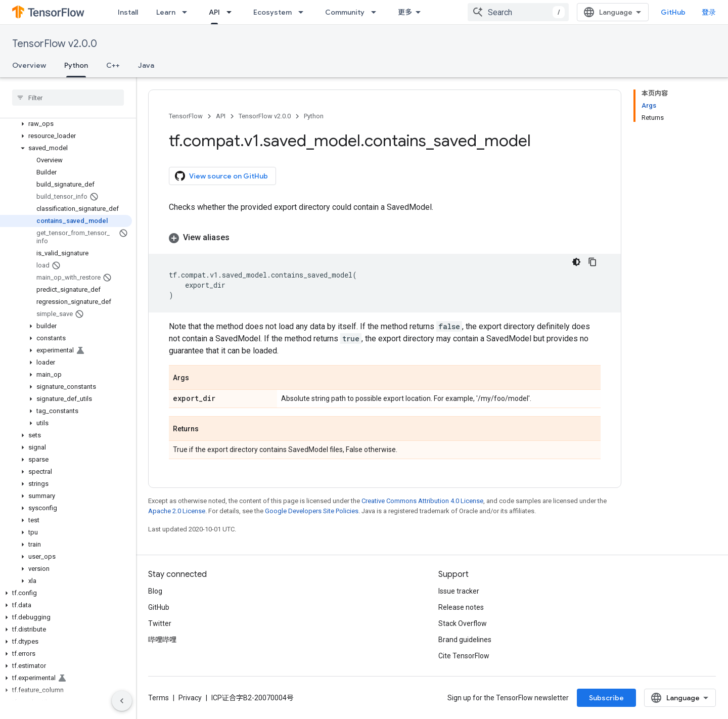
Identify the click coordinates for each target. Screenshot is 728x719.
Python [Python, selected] (76, 65)
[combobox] (518, 12)
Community (345, 12)
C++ (113, 65)
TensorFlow (186, 116)
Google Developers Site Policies (312, 511)
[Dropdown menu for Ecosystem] (304, 12)
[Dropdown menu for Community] (377, 12)
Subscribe (606, 698)
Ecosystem (272, 12)
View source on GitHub (221, 176)
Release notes (461, 607)
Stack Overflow (463, 623)
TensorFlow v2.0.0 (55, 44)
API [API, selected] (214, 12)
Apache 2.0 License (177, 511)
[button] (66, 124)
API (221, 116)
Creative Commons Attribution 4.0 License (422, 501)
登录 (709, 12)
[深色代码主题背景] (576, 262)
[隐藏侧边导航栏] (122, 701)
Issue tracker (459, 591)
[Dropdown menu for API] (232, 12)
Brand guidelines (465, 640)
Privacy (190, 698)
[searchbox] (68, 98)
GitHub (673, 12)
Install (128, 12)
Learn (166, 12)
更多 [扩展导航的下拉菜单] (405, 12)
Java (146, 65)
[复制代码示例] (593, 262)
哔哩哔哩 (162, 640)
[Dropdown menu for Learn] (188, 12)
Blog (155, 591)
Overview (29, 65)
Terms (158, 698)
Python (314, 116)
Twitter (160, 623)
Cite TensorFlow (464, 656)
